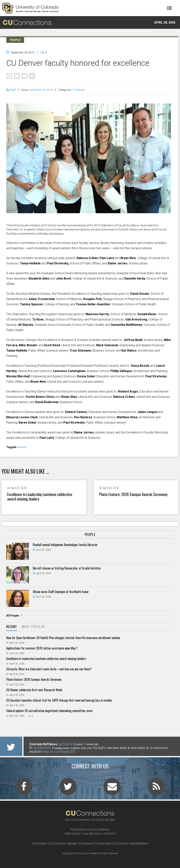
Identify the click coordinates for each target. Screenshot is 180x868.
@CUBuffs (65, 744)
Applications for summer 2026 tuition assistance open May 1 (42, 648)
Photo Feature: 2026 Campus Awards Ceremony (133, 494)
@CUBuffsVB (42, 748)
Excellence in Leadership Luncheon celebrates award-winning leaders (40, 497)
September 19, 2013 (41, 90)
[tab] (12, 627)
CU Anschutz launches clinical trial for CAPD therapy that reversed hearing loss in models (59, 700)
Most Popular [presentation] (33, 627)
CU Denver (79, 90)
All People (13, 616)
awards (22, 447)
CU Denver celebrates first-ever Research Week (34, 690)
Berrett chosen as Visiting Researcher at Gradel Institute (67, 568)
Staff (13, 90)
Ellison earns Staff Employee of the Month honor (61, 592)
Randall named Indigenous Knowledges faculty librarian (65, 545)
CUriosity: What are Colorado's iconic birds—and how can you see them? (49, 669)
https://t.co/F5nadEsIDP (59, 752)
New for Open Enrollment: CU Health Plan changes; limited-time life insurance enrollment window (63, 638)
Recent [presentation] (12, 627)
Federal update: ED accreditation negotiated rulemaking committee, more (49, 711)
